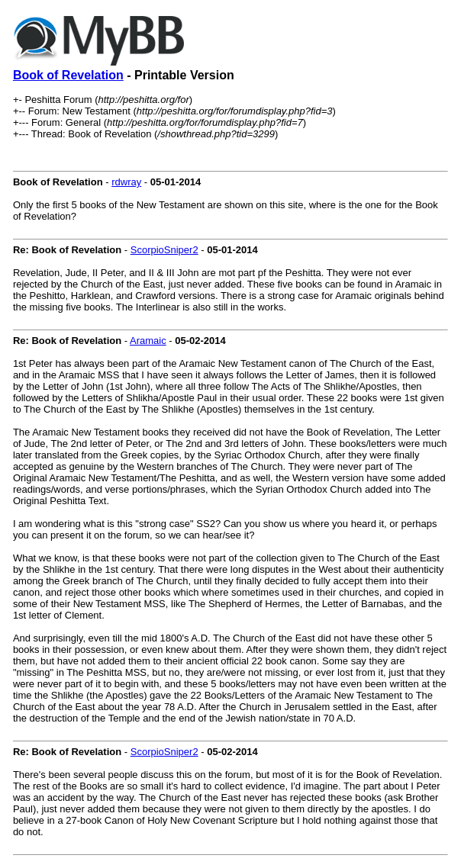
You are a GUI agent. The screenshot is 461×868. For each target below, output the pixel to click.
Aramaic (148, 341)
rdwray (126, 182)
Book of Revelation (68, 75)
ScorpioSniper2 (164, 250)
